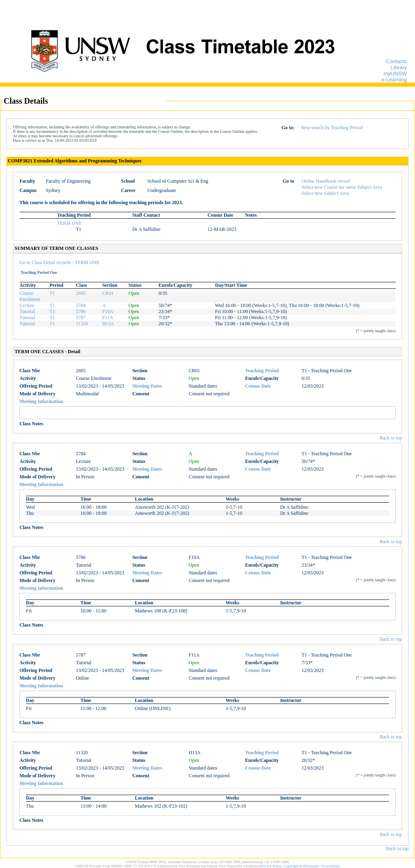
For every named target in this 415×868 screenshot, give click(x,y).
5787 (81, 318)
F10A (108, 311)
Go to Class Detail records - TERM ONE (59, 262)
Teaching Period (262, 371)
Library (399, 67)
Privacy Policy (271, 866)
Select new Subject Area (325, 193)
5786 (81, 311)
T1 (52, 293)
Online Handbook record (326, 181)
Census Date (258, 386)
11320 (82, 324)
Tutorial (27, 311)
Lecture (27, 305)
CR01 (108, 293)
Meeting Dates (147, 386)
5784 (81, 305)
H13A (108, 324)
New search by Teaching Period (332, 128)
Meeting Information (41, 401)
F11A (108, 318)
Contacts (396, 61)
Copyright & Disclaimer (302, 866)
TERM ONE (70, 223)
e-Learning (394, 80)
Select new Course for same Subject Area (342, 187)
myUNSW (395, 74)
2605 (81, 293)
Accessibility (331, 866)
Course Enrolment (30, 296)
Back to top (391, 438)
